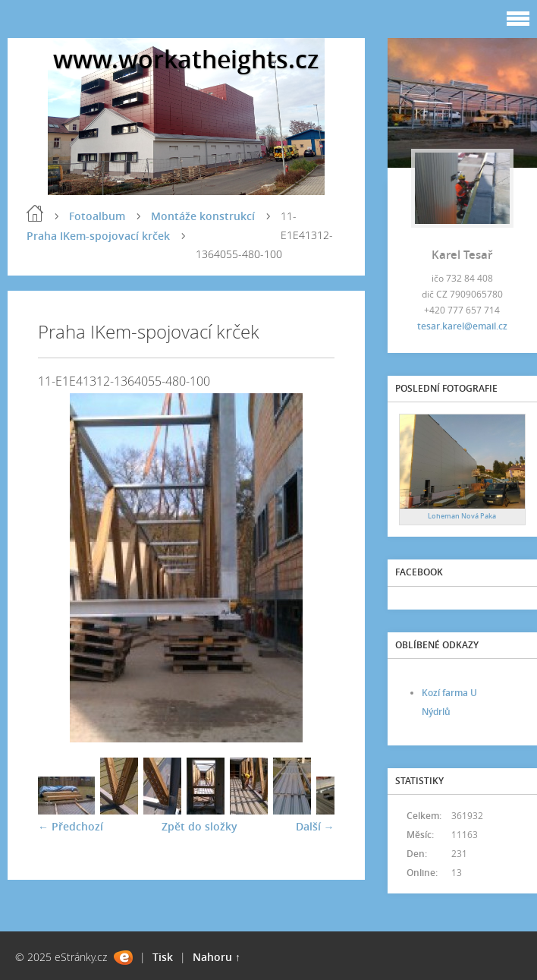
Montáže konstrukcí (203, 216)
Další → (315, 826)
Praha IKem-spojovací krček (98, 236)
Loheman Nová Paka (462, 516)
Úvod (35, 213)
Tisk (163, 957)
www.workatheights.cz (186, 59)
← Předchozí (71, 826)
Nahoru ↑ (217, 957)
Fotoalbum (97, 216)
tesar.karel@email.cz (462, 326)
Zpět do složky (199, 826)
